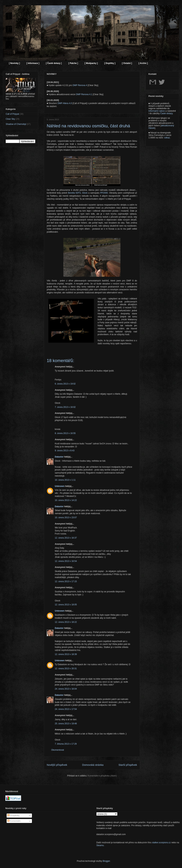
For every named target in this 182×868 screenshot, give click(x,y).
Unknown (60, 486)
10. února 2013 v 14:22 (66, 500)
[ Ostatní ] (127, 63)
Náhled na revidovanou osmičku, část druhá (88, 126)
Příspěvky (13, 815)
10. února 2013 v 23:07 (66, 518)
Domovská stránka (93, 765)
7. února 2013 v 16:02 (65, 407)
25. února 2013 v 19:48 (66, 724)
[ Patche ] (73, 63)
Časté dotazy (166, 113)
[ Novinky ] (14, 63)
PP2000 (104, 193)
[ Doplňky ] (110, 63)
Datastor (59, 457)
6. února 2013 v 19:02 (65, 384)
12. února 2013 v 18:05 (66, 605)
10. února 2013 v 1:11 (65, 480)
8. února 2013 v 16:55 (65, 433)
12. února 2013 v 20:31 (66, 669)
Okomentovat (58, 750)
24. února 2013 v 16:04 (66, 689)
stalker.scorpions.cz (161, 843)
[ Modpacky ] (91, 63)
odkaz (167, 138)
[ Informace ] (33, 63)
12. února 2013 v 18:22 (66, 622)
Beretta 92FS (74, 193)
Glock (85, 193)
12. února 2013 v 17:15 (66, 581)
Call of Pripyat (12, 114)
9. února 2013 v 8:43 (65, 451)
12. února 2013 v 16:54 (66, 561)
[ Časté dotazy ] (54, 63)
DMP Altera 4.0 (65, 103)
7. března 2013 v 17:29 (66, 744)
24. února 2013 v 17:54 (66, 709)
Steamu (100, 845)
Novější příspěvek (57, 765)
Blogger (106, 861)
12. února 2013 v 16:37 (66, 538)
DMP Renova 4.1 (84, 94)
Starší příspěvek (128, 765)
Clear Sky (10, 119)
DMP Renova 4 (80, 85)
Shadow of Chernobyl (16, 124)
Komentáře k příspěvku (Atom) (102, 776)
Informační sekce (157, 111)
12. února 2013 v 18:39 (66, 654)
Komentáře (14, 821)
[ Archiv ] (143, 63)
